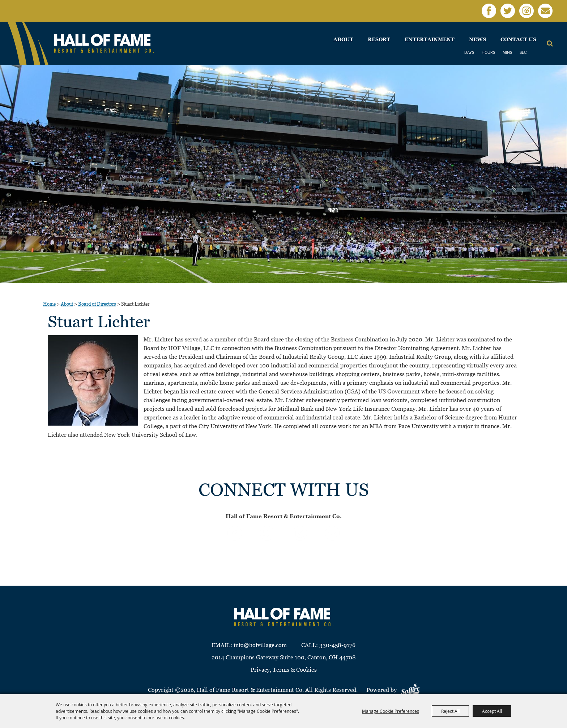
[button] (93, 380)
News (478, 39)
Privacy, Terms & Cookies (284, 670)
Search (550, 43)
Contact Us (518, 39)
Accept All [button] (492, 711)
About (343, 39)
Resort (379, 39)
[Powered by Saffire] (410, 690)
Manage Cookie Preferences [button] (391, 711)
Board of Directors (97, 304)
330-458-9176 (337, 645)
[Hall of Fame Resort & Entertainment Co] (104, 44)
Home (49, 304)
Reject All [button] (450, 711)
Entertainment (430, 39)
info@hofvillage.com (260, 645)
